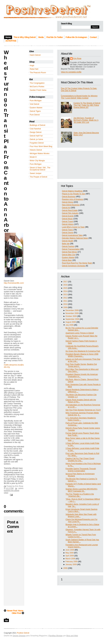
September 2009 (72, 319)
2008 (65, 568)
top (6, 620)
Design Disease (19, 636)
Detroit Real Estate (70, 210)
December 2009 (72, 310)
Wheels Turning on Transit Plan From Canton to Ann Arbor (6, 141)
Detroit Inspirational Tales (72, 235)
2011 (65, 301)
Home (21, 611)
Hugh (32, 66)
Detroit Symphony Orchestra (74, 266)
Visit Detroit (34, 104)
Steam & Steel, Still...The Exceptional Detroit (40, 169)
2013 (65, 295)
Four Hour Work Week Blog (41, 146)
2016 (65, 285)
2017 (65, 282)
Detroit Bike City (69, 255)
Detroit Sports (68, 233)
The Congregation (37, 83)
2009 (65, 307)
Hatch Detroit (35, 55)
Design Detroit (36, 132)
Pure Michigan (36, 101)
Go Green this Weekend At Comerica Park (83, 351)
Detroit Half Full (36, 136)
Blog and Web (72, 636)
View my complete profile (71, 72)
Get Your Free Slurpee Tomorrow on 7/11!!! (83, 410)
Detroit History (68, 224)
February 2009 (72, 562)
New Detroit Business (71, 205)
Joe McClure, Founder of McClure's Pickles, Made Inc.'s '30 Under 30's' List (86, 120)
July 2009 (69, 325)
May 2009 (70, 553)
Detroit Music (67, 219)
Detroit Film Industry (70, 213)
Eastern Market (36, 108)
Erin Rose (77, 58)
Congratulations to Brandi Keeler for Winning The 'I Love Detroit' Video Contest (79, 97)
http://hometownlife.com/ (14, 283)
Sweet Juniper (36, 173)
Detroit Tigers (35, 111)
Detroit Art (66, 208)
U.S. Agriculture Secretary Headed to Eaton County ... (81, 419)
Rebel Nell (34, 69)
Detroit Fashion (68, 246)
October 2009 (71, 316)
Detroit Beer (67, 260)
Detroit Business (69, 197)
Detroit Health (68, 241)
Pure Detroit (35, 115)
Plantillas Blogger (56, 636)
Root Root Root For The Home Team (77, 263)
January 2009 (71, 564)
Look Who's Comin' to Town (73, 227)
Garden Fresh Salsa (38, 90)
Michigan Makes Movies (40, 154)
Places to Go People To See (74, 194)
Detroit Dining (68, 202)
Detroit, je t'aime (36, 139)
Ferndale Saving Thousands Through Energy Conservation (81, 470)
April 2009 (70, 556)
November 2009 (72, 313)
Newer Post (12, 611)
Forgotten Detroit (37, 143)
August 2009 (71, 322)
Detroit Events (68, 216)
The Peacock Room (38, 73)
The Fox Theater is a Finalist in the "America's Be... (80, 495)
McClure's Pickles (37, 87)
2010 (65, 304)
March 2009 (70, 559)
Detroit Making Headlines (72, 191)
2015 (65, 288)
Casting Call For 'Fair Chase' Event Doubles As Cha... (80, 460)
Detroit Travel (67, 221)
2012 (65, 298)
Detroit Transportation (71, 249)
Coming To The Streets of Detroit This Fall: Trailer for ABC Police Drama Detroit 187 (87, 105)
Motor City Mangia (37, 161)
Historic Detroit (36, 150)
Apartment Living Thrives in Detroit (80, 333)
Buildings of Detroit (38, 125)
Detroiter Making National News (75, 238)
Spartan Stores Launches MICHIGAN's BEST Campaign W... (81, 490)
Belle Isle (66, 244)
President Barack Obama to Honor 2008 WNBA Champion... (82, 355)
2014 (65, 291)
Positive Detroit (23, 633)
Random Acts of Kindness (73, 199)
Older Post (16, 613)
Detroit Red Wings (69, 252)
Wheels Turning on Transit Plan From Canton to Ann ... (81, 536)
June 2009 (70, 550)
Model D (33, 157)
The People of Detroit (38, 177)
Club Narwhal (35, 129)
